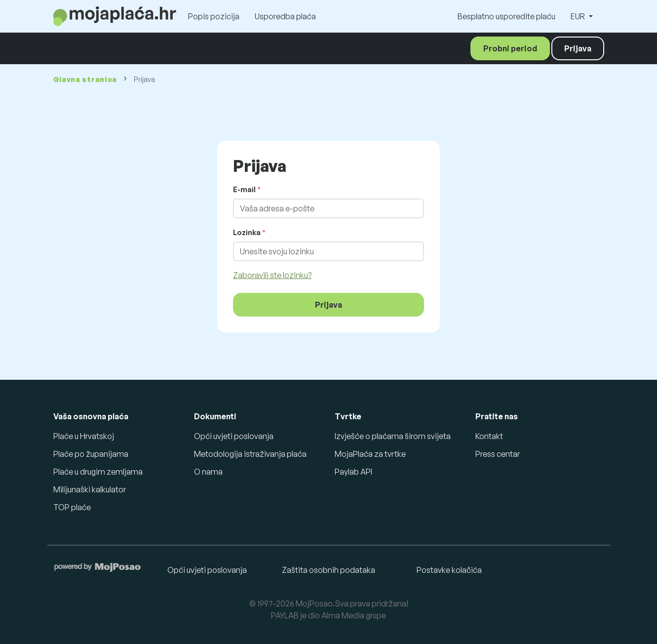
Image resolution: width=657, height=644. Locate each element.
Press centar (498, 454)
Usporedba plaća (285, 16)
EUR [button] (579, 16)
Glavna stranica (85, 79)
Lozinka (247, 232)
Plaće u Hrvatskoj (84, 436)
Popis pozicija (214, 16)
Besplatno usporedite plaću (506, 16)
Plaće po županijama (91, 454)
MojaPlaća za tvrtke (370, 454)
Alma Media (343, 615)
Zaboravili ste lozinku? (272, 275)
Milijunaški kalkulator (90, 489)
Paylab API (353, 472)
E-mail (244, 189)
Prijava (578, 48)
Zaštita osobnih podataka (328, 570)
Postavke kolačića (449, 570)
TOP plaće (72, 507)
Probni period (510, 48)
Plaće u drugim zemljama (98, 472)
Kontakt (489, 436)
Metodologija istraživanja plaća (250, 454)
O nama (208, 472)
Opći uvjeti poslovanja (234, 436)
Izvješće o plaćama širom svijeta (393, 436)
